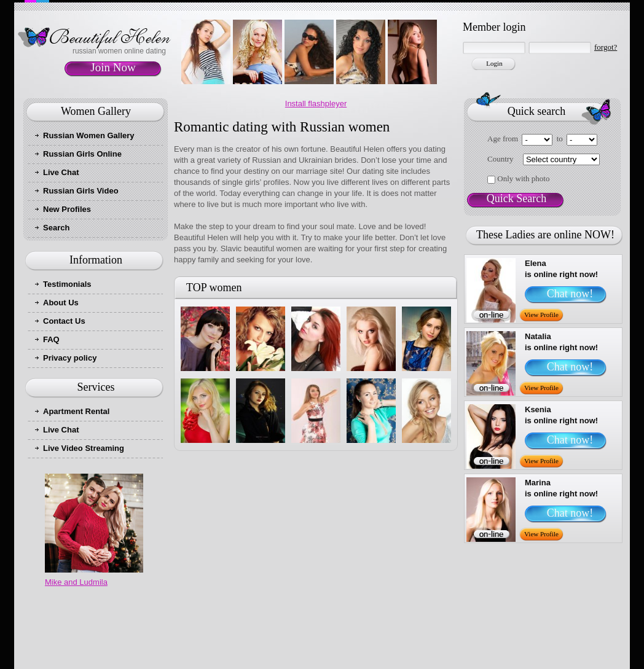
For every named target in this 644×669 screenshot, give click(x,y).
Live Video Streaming (84, 448)
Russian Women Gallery (89, 135)
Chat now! (570, 294)
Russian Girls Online (82, 154)
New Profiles (67, 209)
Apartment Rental (76, 411)
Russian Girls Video (81, 191)
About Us (61, 303)
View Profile (541, 315)
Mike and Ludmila (76, 582)
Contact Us (64, 321)
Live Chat (61, 172)
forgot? (606, 47)
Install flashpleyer (316, 104)
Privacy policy (70, 358)
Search (56, 228)
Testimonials (67, 284)
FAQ (51, 339)
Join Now (113, 67)
